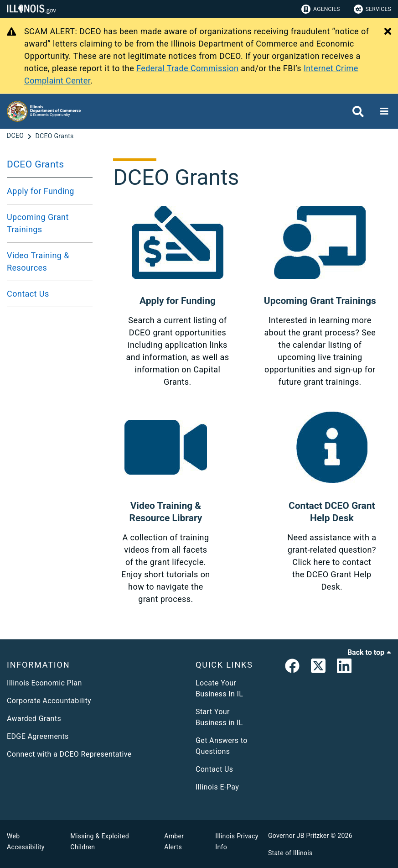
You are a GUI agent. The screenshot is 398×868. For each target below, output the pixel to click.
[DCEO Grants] (54, 136)
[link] (292, 668)
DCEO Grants (36, 164)
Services (372, 9)
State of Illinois (290, 853)
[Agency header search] (358, 112)
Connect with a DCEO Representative (69, 754)
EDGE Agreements (38, 736)
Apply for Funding (41, 191)
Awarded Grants (34, 719)
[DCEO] (16, 136)
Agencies (321, 9)
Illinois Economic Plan (44, 683)
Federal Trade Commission (187, 68)
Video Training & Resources (38, 261)
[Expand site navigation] (384, 111)
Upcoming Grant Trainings (38, 223)
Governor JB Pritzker (299, 836)
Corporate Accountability (49, 701)
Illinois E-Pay (217, 787)
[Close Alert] (388, 32)
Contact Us (28, 294)
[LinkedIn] (344, 668)
